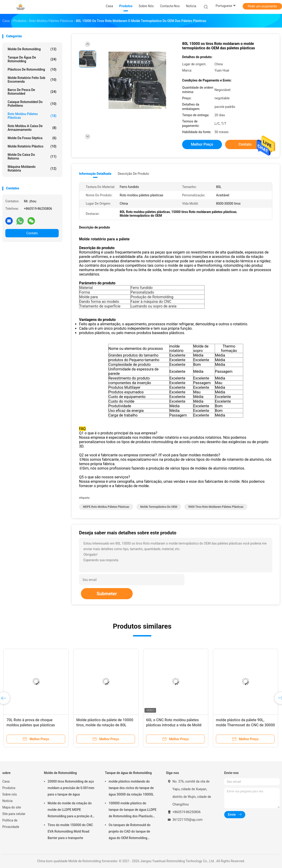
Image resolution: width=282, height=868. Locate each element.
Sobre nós (10, 794)
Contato (32, 233)
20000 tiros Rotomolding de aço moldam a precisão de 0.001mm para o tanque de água (71, 788)
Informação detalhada (95, 174)
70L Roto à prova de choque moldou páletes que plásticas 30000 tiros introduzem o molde (33, 725)
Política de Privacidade (11, 824)
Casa (6, 781)
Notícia (7, 801)
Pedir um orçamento (262, 6)
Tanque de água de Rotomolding (32, 59)
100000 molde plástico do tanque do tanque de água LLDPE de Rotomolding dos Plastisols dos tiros (133, 810)
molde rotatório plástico (32, 146)
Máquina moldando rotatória (32, 169)
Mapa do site (12, 807)
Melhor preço (202, 144)
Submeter (107, 594)
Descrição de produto (133, 174)
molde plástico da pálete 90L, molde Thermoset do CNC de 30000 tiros (245, 725)
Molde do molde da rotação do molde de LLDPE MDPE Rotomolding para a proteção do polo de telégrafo (71, 810)
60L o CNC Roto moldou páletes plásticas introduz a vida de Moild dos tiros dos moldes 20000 (174, 725)
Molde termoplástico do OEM (159, 507)
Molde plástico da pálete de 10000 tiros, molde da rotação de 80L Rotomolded (105, 725)
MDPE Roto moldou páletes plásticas (106, 507)
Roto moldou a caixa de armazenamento (32, 128)
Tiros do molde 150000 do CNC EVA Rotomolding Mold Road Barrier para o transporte (70, 831)
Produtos (9, 788)
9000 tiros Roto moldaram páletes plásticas (216, 507)
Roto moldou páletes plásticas (32, 116)
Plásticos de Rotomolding (32, 69)
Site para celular (14, 814)
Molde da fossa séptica (32, 138)
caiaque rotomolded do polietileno (32, 104)
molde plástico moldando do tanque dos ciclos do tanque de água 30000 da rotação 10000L (131, 788)
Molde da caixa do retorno (32, 157)
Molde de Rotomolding (32, 49)
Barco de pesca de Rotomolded (32, 92)
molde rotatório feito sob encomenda (32, 80)
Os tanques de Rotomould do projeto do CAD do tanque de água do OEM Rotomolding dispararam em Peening (130, 832)
